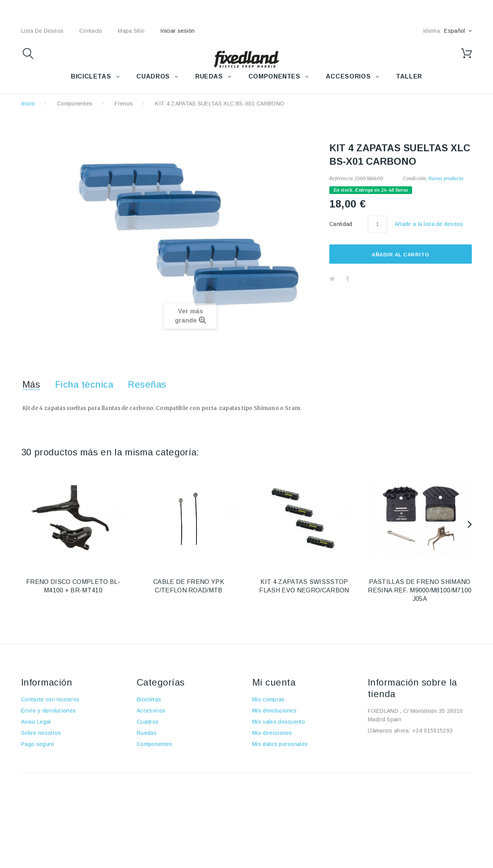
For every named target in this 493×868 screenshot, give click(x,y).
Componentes (75, 104)
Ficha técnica (84, 384)
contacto (91, 31)
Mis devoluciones (274, 711)
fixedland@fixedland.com (416, 742)
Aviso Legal (36, 722)
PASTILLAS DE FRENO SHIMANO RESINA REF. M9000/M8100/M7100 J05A (420, 590)
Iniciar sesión (177, 31)
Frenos (124, 104)
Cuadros (148, 722)
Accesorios (151, 711)
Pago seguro (38, 744)
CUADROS (153, 76)
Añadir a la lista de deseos (429, 224)
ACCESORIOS (348, 76)
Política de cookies (45, 755)
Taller (144, 755)
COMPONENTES (274, 76)
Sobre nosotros (41, 733)
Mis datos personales (280, 744)
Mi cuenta (274, 682)
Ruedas (147, 733)
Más (31, 384)
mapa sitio (131, 31)
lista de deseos (42, 31)
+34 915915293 (432, 731)
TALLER (409, 76)
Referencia (341, 178)
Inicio (28, 104)
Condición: (415, 178)
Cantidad (341, 224)
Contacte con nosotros (50, 699)
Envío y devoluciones (49, 711)
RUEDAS (209, 76)
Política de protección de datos (61, 766)
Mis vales (264, 755)
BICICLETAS (91, 76)
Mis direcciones (272, 733)
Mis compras (269, 699)
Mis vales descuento (279, 722)
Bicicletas (149, 699)
